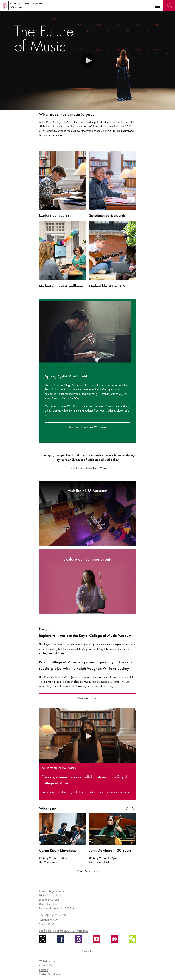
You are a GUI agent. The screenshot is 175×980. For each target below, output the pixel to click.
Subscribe (88, 951)
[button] (88, 60)
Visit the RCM (47, 924)
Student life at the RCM (107, 286)
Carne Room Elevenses (57, 850)
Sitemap (43, 970)
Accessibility (46, 965)
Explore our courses (55, 215)
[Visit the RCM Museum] (88, 513)
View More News (87, 698)
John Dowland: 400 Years (110, 850)
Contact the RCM (49, 920)
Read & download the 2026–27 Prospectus (64, 931)
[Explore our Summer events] (88, 581)
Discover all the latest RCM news (87, 427)
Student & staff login (50, 974)
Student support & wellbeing (62, 286)
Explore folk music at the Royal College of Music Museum (85, 636)
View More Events (88, 871)
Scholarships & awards (107, 215)
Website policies (48, 961)
